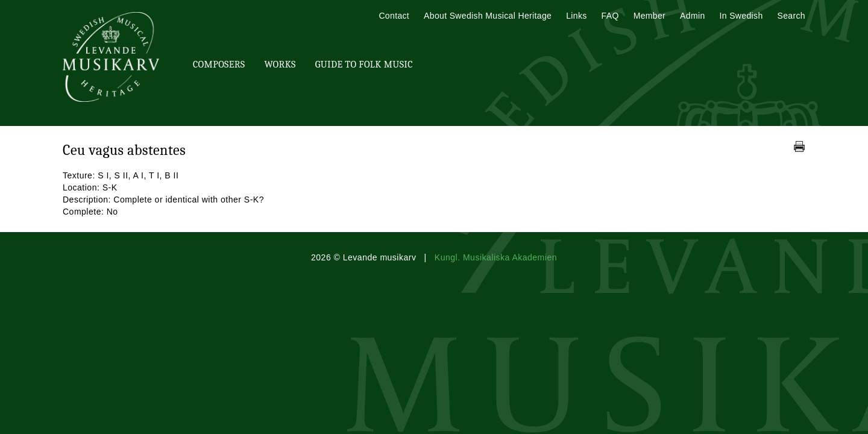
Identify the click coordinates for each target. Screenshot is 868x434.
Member (649, 16)
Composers (219, 64)
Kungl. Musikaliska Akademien (496, 257)
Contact (394, 16)
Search (791, 16)
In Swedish (741, 16)
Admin (692, 16)
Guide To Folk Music (364, 64)
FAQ (610, 16)
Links (576, 16)
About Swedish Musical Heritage (488, 16)
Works (280, 64)
